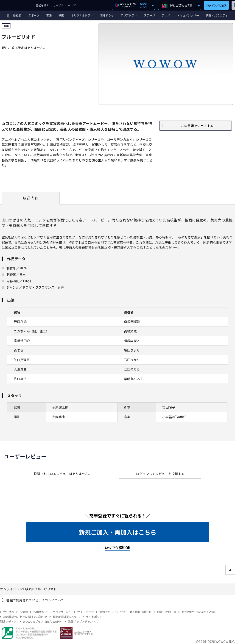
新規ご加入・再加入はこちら (117, 532)
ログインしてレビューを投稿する (160, 474)
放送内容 (31, 198)
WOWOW (17, 5)
